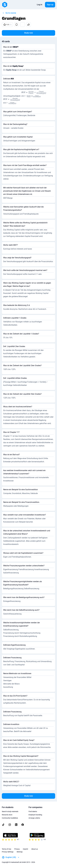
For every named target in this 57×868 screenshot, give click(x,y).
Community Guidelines (10, 818)
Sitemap (20, 852)
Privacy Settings (8, 852)
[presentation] (34, 94)
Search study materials (10, 811)
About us (35, 849)
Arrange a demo (34, 818)
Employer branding (35, 815)
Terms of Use (6, 849)
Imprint (25, 849)
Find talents (33, 811)
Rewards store (7, 815)
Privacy (17, 849)
